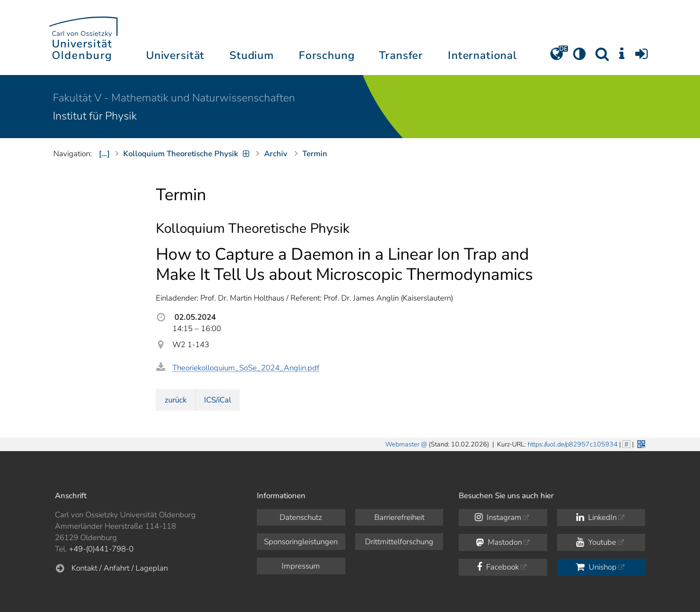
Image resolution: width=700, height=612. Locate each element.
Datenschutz (301, 517)
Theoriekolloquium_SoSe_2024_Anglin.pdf (246, 368)
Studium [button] (252, 55)
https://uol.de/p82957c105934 (573, 444)
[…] (104, 154)
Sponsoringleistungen (301, 542)
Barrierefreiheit (399, 517)
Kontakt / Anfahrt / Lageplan (120, 568)
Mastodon (499, 542)
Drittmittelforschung (399, 542)
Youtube (596, 542)
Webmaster (402, 444)
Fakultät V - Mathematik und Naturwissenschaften (174, 98)
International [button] (482, 55)
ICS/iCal (217, 400)
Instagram (498, 517)
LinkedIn (596, 517)
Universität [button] (175, 55)
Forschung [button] (327, 55)
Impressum (301, 566)
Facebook (498, 567)
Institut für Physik (95, 116)
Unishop (596, 567)
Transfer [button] (401, 55)
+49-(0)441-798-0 (101, 549)
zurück (176, 400)
